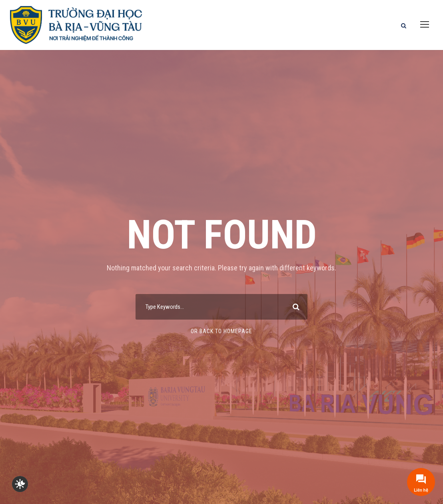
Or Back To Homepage (221, 331)
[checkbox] (20, 484)
